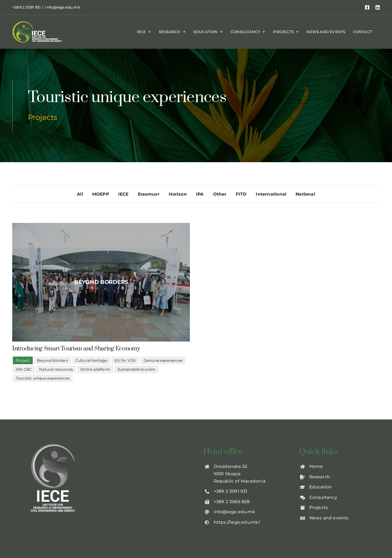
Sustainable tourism (136, 369)
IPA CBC (24, 369)
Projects (319, 507)
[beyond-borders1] (101, 282)
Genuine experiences (163, 360)
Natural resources (56, 369)
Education (321, 487)
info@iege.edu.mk (62, 7)
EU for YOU (125, 360)
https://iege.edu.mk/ (237, 522)
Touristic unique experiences (43, 378)
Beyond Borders (53, 360)
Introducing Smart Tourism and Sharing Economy (76, 349)
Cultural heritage (91, 360)
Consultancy (323, 497)
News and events (329, 518)
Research (320, 477)
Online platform (95, 369)
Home (316, 466)
